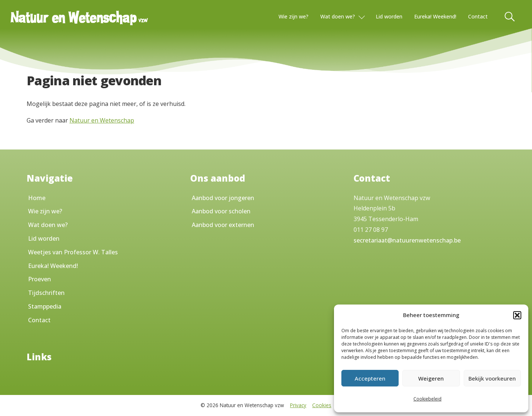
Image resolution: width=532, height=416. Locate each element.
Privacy (298, 405)
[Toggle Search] (510, 17)
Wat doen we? (338, 16)
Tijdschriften (46, 293)
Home (37, 198)
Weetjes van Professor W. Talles (73, 252)
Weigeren (431, 378)
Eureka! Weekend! (435, 16)
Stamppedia (45, 306)
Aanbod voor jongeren (223, 198)
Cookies (322, 405)
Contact (478, 16)
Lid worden (389, 16)
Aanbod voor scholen (221, 211)
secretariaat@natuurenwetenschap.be (407, 240)
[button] (517, 315)
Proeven (40, 279)
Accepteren (370, 378)
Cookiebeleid (427, 399)
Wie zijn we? (294, 16)
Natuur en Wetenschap (102, 120)
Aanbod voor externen (223, 225)
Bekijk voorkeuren (492, 378)
